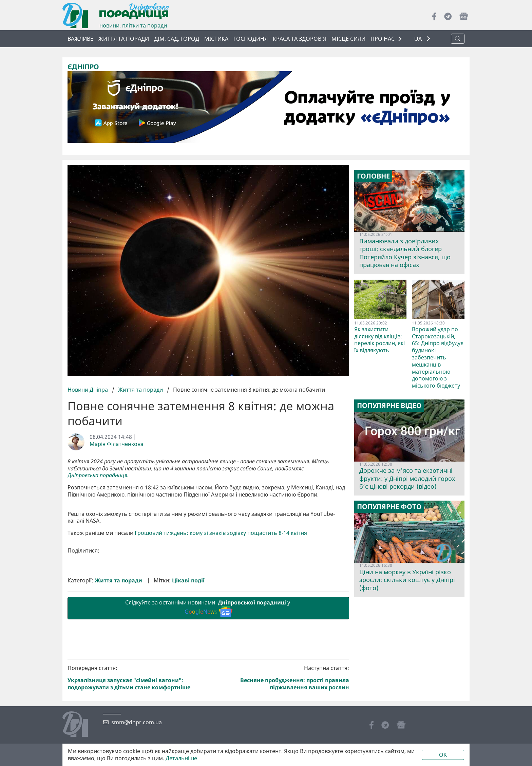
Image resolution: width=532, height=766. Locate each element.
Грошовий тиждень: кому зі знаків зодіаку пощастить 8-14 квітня (221, 647)
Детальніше (181, 758)
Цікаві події (188, 695)
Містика (216, 39)
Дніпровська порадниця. (98, 475)
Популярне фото (389, 507)
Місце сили (348, 39)
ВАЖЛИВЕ (80, 39)
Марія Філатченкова (117, 444)
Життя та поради (124, 39)
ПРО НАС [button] (383, 39)
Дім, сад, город (177, 39)
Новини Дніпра (88, 390)
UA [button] (419, 39)
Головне (373, 176)
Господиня (251, 39)
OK (443, 755)
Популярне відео (389, 406)
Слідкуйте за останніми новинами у (208, 722)
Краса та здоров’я (300, 39)
